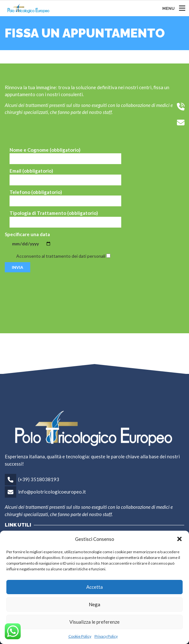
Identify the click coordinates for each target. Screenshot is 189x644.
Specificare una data (31, 239)
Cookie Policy (80, 636)
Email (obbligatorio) (65, 177)
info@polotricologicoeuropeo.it (52, 492)
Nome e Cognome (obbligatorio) (65, 156)
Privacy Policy (106, 636)
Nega (94, 604)
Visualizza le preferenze (94, 622)
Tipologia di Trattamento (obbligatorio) (65, 219)
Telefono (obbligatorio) (65, 198)
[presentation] (53, 294)
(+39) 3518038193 (39, 479)
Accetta (94, 587)
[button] (179, 539)
